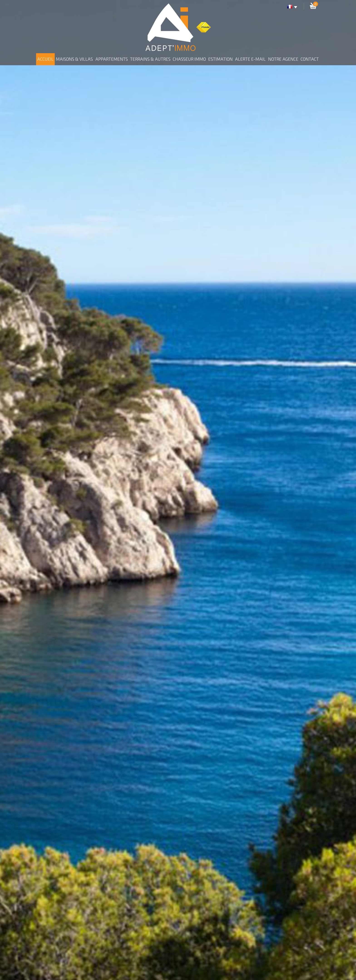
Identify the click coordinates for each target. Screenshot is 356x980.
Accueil (45, 59)
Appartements (112, 59)
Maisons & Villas (74, 59)
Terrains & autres (150, 59)
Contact (310, 59)
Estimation (220, 59)
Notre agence (283, 59)
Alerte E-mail (250, 59)
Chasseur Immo (189, 59)
